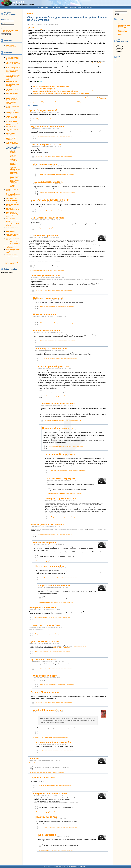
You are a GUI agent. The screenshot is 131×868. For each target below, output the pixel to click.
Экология (31, 27)
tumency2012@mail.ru (99, 63)
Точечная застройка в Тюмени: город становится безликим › (92, 98)
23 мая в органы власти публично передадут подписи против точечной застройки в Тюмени (14, 183)
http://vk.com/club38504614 (81, 58)
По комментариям (76, 7)
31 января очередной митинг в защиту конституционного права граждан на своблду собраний (12, 84)
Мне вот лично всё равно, (47, 331)
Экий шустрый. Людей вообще (47, 218)
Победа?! (34, 759)
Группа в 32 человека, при (45, 692)
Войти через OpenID (8, 28)
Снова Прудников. (11, 232)
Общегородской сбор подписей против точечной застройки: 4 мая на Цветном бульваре (13, 148)
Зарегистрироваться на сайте (11, 30)
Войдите (43, 102)
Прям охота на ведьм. (45, 314)
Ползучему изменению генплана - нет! (14, 159)
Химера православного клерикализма (12, 247)
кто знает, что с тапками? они (44, 625)
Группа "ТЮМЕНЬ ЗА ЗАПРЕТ (45, 642)
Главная (30, 14)
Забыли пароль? (8, 32)
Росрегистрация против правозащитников (12, 228)
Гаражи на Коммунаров (12, 110)
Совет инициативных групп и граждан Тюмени (13, 235)
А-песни (120, 27)
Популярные (55, 7)
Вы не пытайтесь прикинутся (58, 428)
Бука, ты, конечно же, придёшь (48, 525)
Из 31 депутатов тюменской (48, 298)
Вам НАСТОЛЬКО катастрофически (50, 200)
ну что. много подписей (44, 659)
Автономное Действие (122, 34)
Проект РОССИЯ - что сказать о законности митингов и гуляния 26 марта (12, 214)
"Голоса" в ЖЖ (122, 28)
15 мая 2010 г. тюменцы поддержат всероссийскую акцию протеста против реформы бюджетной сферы (13, 77)
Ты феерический (47, 835)
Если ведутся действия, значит (52, 349)
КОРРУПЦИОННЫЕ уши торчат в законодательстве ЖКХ (13, 64)
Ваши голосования (11, 47)
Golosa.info (19, 2)
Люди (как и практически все (60, 499)
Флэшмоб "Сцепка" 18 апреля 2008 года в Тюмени (13, 243)
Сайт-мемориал (43, 7)
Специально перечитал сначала (57, 404)
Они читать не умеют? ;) (46, 542)
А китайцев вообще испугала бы (53, 742)
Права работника (123, 32)
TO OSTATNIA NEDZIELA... (12, 93)
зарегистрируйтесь (53, 102)
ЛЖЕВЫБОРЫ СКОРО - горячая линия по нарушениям (12, 138)
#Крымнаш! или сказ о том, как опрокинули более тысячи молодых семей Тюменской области (13, 69)
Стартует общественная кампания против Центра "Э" (12, 59)
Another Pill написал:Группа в (49, 710)
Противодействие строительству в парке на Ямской (13, 220)
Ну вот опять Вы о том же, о (60, 454)
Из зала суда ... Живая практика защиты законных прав (13, 118)
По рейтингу (89, 7)
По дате (65, 7)
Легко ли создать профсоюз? (10, 134)
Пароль (4, 24)
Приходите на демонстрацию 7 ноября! (12, 209)
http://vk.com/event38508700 (62, 648)
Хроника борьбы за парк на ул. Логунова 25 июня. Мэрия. (13, 251)
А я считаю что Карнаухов (61, 478)
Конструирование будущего (37, 29)
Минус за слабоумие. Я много (54, 586)
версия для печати (34, 102)
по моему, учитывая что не (45, 275)
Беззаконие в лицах (11, 96)
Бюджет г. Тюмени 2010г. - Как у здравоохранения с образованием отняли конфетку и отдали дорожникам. (13, 101)
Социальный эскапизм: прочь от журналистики (12, 255)
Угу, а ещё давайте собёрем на (47, 127)
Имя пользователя (7, 20)
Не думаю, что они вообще (50, 566)
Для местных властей (45, 164)
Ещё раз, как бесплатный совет (50, 793)
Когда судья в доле (11, 127)
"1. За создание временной (43, 236)
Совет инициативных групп (124, 25)
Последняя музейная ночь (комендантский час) (13, 201)
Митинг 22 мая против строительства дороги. (12, 143)
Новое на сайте (10, 45)
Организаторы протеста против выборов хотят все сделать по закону (13, 194)
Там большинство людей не (48, 182)
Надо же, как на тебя (46, 817)
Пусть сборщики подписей (43, 110)
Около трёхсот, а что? (45, 676)
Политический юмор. (11, 198)
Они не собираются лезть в (46, 144)
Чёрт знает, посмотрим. (43, 777)
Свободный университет (122, 30)
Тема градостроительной (42, 607)
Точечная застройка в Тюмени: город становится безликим (14, 154)
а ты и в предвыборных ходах (54, 366)
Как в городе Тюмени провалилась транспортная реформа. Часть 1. (13, 123)
